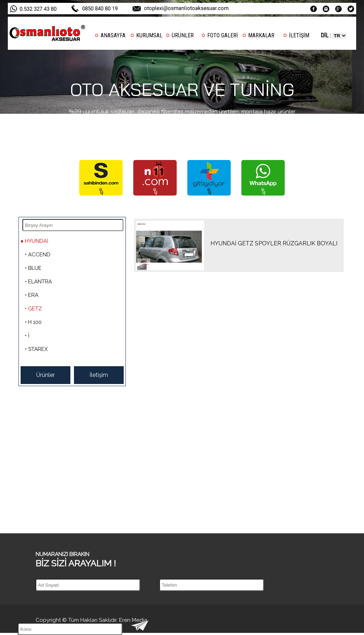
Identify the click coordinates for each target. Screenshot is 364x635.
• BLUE (33, 268)
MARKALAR (261, 35)
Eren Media (133, 620)
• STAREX (36, 349)
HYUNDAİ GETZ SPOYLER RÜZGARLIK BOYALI (274, 243)
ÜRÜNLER (183, 35)
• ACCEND (38, 255)
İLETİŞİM (299, 35)
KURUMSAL (149, 35)
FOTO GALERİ (223, 35)
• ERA (32, 295)
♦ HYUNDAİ (34, 241)
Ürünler (45, 375)
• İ (27, 336)
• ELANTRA (38, 282)
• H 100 (33, 322)
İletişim (99, 375)
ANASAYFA (113, 35)
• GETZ (33, 309)
